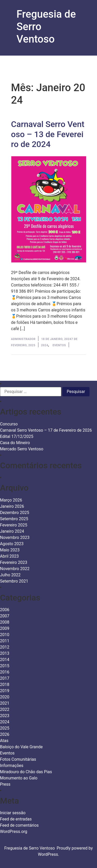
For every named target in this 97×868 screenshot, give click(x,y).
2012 (5, 647)
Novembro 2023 (15, 538)
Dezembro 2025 (15, 513)
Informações (12, 766)
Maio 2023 (10, 550)
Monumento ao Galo (19, 778)
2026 (5, 734)
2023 (5, 716)
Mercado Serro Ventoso (22, 449)
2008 (5, 622)
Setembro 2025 (14, 519)
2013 (5, 653)
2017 (5, 678)
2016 (5, 672)
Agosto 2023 (12, 544)
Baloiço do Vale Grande (21, 747)
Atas (4, 741)
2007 (5, 616)
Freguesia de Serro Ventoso (29, 848)
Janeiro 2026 (12, 506)
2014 (5, 660)
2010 (5, 635)
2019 (5, 691)
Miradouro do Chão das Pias (26, 772)
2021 (5, 703)
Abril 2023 (9, 556)
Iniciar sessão (13, 813)
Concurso (9, 424)
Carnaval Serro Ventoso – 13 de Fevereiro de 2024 (48, 134)
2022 (5, 709)
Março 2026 (11, 500)
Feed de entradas (16, 819)
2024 (45, 345)
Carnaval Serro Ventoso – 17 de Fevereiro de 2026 (46, 430)
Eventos (59, 345)
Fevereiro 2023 (14, 562)
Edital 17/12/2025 (17, 436)
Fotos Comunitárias (18, 759)
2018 (5, 685)
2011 (5, 641)
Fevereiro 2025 (14, 525)
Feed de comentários (19, 825)
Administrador (23, 339)
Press (5, 784)
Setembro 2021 (14, 581)
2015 (5, 666)
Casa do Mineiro (15, 443)
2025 (5, 728)
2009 (5, 628)
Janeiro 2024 (12, 531)
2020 (5, 697)
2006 (5, 610)
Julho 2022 (10, 575)
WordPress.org (14, 832)
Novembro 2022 (15, 569)
